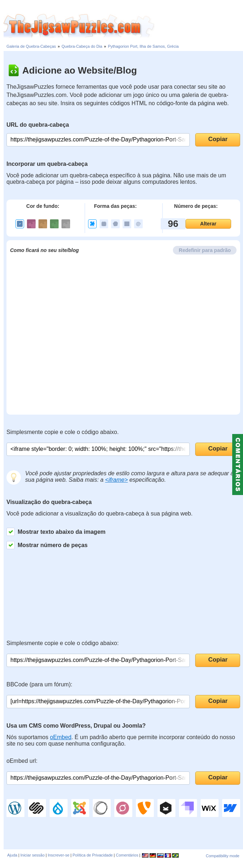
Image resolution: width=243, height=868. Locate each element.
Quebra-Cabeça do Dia (82, 46)
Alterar (208, 224)
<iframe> (116, 480)
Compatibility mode (223, 856)
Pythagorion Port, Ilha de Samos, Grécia (143, 46)
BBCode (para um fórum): (39, 684)
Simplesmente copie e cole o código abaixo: (63, 643)
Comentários (127, 855)
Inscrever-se (59, 855)
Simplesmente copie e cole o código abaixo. (63, 432)
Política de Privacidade (93, 855)
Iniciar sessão (33, 855)
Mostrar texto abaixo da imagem (56, 532)
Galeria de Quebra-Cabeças (31, 46)
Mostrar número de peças (47, 545)
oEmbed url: (22, 761)
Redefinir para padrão (205, 250)
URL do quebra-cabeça (38, 125)
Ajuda (12, 855)
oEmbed (61, 737)
